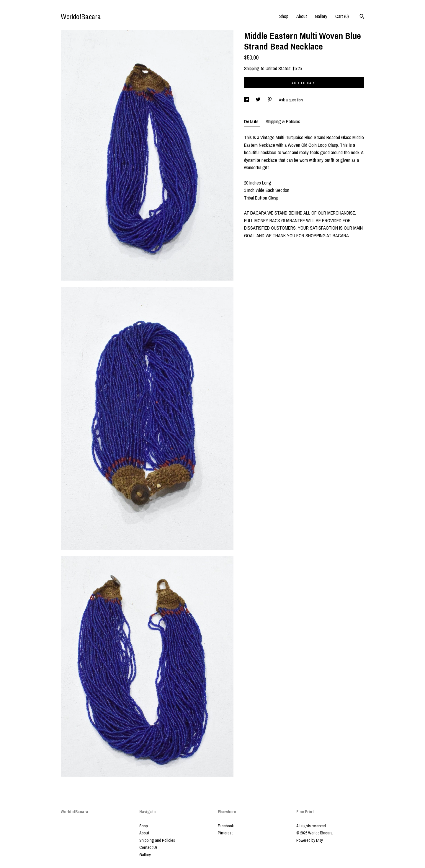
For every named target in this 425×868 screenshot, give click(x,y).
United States (278, 68)
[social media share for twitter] (259, 100)
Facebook (226, 826)
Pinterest (225, 833)
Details (252, 121)
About (302, 16)
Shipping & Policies (283, 121)
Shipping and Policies (157, 840)
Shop (284, 16)
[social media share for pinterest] (270, 100)
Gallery (321, 16)
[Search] (362, 17)
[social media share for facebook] (247, 100)
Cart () (342, 16)
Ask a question (291, 100)
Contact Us (148, 847)
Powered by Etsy (310, 840)
